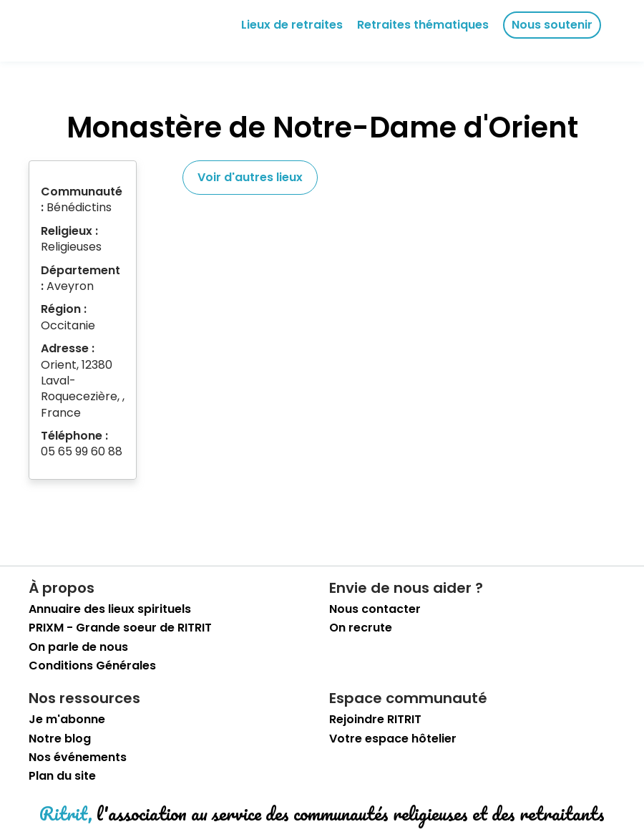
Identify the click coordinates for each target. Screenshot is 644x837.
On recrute (361, 628)
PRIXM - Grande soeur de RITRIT (120, 628)
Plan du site (62, 776)
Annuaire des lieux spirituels (110, 609)
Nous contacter (375, 609)
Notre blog (60, 739)
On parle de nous (78, 647)
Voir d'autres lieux (250, 177)
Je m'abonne (67, 720)
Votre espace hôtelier (393, 739)
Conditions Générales (92, 666)
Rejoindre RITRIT (375, 720)
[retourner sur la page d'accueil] (74, 31)
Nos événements (78, 758)
